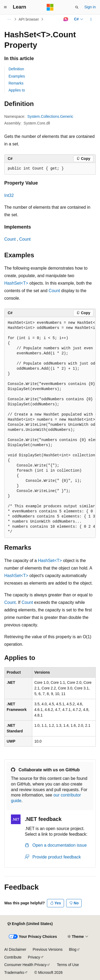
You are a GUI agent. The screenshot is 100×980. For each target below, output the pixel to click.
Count (10, 239)
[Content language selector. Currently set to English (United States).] (30, 924)
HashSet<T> (16, 283)
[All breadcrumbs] (9, 19)
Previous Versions (47, 949)
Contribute (13, 957)
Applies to (17, 90)
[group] (50, 427)
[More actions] (91, 19)
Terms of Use (68, 965)
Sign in (90, 7)
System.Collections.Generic (50, 116)
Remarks (16, 83)
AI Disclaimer (15, 949)
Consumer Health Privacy (25, 965)
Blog (73, 949)
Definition (16, 69)
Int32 (9, 195)
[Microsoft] (50, 7)
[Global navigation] (5, 7)
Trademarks (14, 972)
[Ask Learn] (66, 19)
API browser (29, 19)
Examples (17, 76)
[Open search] (77, 7)
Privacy (34, 957)
